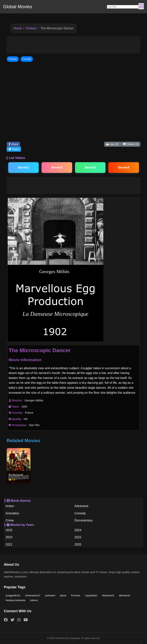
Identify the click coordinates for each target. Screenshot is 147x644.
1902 (24, 407)
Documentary (84, 520)
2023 (9, 537)
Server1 (23, 167)
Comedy (80, 513)
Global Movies (18, 7)
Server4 (124, 167)
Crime (10, 520)
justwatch (50, 595)
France (29, 413)
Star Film (34, 425)
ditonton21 (125, 595)
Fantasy (31, 28)
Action (10, 506)
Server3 (90, 167)
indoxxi (34, 600)
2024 (78, 530)
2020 (78, 545)
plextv (63, 595)
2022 (78, 537)
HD (26, 419)
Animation (12, 513)
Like (113, 144)
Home (18, 28)
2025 (9, 530)
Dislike (131, 144)
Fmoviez (76, 595)
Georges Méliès (34, 400)
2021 (9, 545)
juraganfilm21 (13, 595)
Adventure (81, 506)
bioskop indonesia (16, 600)
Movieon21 (108, 595)
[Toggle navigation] (141, 6)
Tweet (14, 149)
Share (13, 144)
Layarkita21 (91, 595)
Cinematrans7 (33, 595)
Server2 (57, 167)
